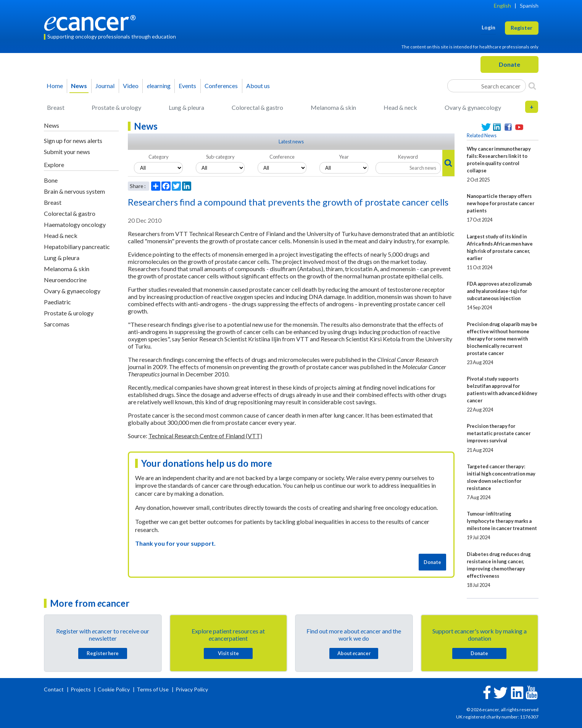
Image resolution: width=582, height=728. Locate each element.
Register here (103, 653)
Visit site (228, 653)
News (79, 86)
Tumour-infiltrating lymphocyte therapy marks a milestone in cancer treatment (502, 521)
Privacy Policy (192, 689)
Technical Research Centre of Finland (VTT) (205, 436)
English (502, 6)
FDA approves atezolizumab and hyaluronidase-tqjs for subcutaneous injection (499, 291)
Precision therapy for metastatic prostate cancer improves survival (499, 433)
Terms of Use (153, 689)
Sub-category (220, 157)
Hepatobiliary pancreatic (77, 247)
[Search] (532, 86)
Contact (54, 689)
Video (131, 86)
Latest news (291, 141)
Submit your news (67, 152)
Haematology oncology (75, 224)
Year (344, 157)
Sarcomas (57, 324)
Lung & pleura (186, 107)
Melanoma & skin (333, 107)
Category (159, 157)
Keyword (408, 157)
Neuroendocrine (65, 280)
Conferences (221, 86)
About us (258, 86)
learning (159, 86)
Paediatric (57, 302)
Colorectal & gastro (257, 107)
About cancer (354, 653)
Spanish (529, 6)
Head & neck (400, 107)
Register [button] (522, 28)
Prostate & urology (116, 107)
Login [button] (488, 27)
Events (187, 86)
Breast (56, 107)
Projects (81, 689)
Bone (51, 180)
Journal (105, 86)
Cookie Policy (114, 689)
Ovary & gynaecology (473, 107)
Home (55, 86)
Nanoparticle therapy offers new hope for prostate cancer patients (501, 203)
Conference (282, 157)
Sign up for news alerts (73, 141)
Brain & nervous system (74, 191)
